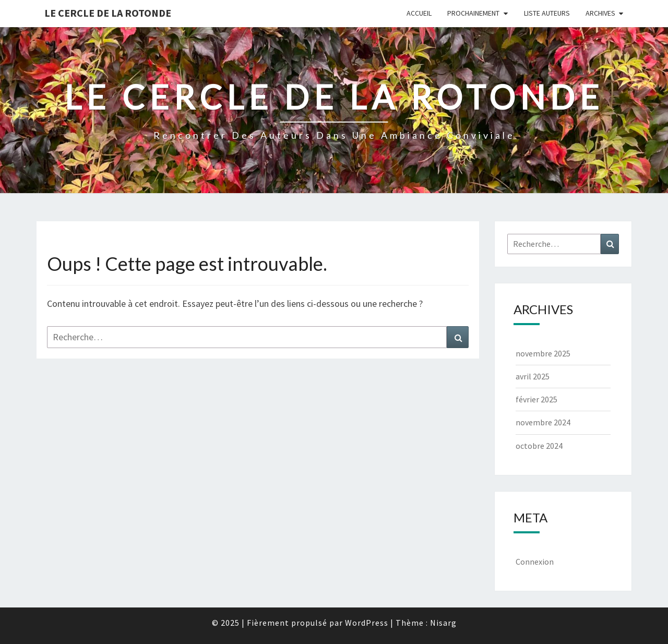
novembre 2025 (543, 353)
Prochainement (473, 13)
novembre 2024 (543, 422)
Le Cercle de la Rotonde (108, 13)
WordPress (367, 623)
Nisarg (443, 623)
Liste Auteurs (547, 13)
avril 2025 (533, 376)
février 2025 (536, 399)
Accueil (419, 13)
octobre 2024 (539, 446)
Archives (600, 13)
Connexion (535, 562)
